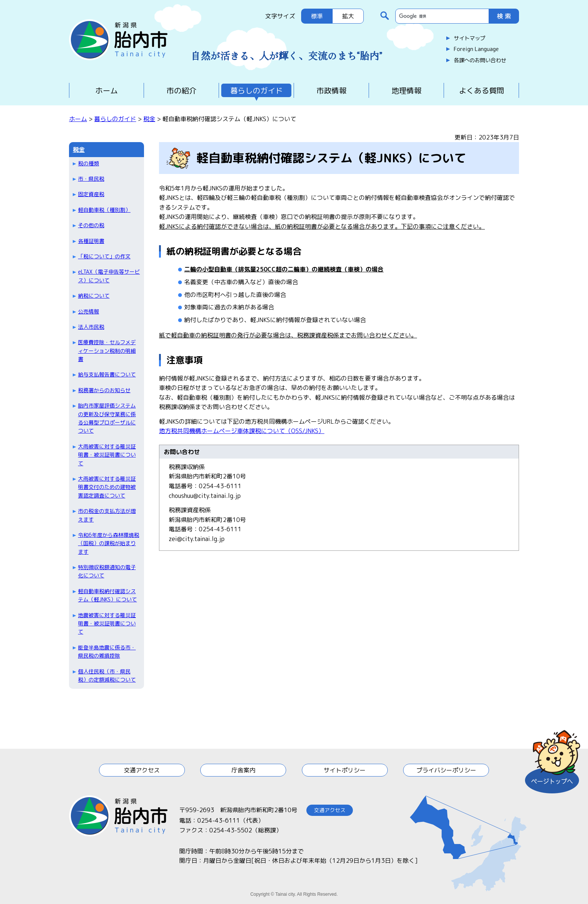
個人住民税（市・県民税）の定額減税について (107, 675)
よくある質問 (481, 90)
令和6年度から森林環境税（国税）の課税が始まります (109, 543)
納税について (94, 296)
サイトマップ (469, 38)
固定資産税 (91, 194)
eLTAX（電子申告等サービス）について (109, 276)
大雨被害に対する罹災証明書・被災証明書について (107, 455)
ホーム (106, 90)
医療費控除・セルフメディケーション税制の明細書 (107, 351)
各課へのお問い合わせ (480, 60)
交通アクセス (142, 770)
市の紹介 (181, 90)
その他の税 (91, 225)
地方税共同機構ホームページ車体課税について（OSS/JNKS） (242, 431)
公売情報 (88, 311)
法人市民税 (91, 327)
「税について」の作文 (104, 256)
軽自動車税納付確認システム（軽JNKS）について (107, 595)
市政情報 (331, 90)
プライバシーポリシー (446, 770)
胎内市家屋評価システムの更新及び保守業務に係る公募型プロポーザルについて (107, 418)
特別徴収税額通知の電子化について (107, 571)
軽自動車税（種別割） (104, 210)
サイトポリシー (345, 770)
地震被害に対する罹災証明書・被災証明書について (107, 624)
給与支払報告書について (107, 374)
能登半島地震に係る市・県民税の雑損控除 (107, 651)
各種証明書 (91, 241)
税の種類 (88, 163)
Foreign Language (476, 49)
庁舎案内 (243, 770)
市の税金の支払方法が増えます (107, 515)
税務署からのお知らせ (104, 390)
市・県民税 (91, 179)
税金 (149, 119)
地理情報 (406, 90)
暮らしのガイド (256, 90)
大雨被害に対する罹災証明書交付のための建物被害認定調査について (107, 487)
